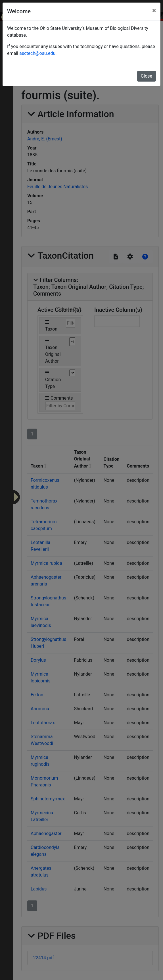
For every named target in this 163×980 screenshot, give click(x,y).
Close (147, 76)
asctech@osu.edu (37, 53)
